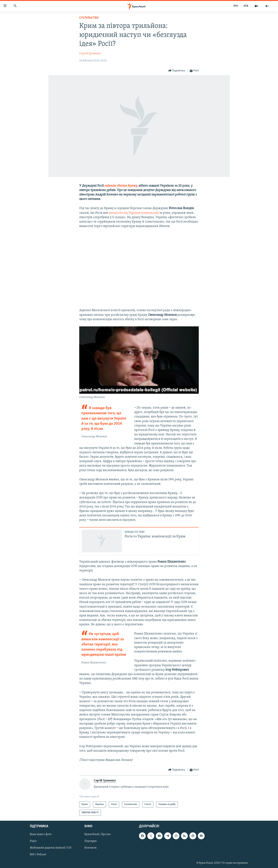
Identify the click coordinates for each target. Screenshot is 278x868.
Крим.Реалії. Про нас (98, 834)
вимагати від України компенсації (134, 213)
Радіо (33, 841)
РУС (236, 6)
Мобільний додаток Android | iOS (51, 848)
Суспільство (89, 18)
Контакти (91, 848)
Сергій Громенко (90, 54)
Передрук (91, 841)
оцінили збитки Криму (121, 186)
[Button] (177, 71)
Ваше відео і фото (41, 834)
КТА (246, 6)
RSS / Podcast (38, 855)
